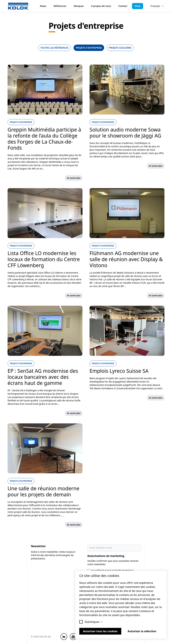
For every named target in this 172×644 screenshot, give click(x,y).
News (43, 6)
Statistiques (94, 622)
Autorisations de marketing (106, 556)
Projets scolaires (120, 48)
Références (60, 6)
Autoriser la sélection (142, 631)
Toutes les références (55, 48)
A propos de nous (101, 6)
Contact (123, 6)
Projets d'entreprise (89, 48)
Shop (138, 6)
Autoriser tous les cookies (100, 631)
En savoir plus (74, 178)
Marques (79, 6)
